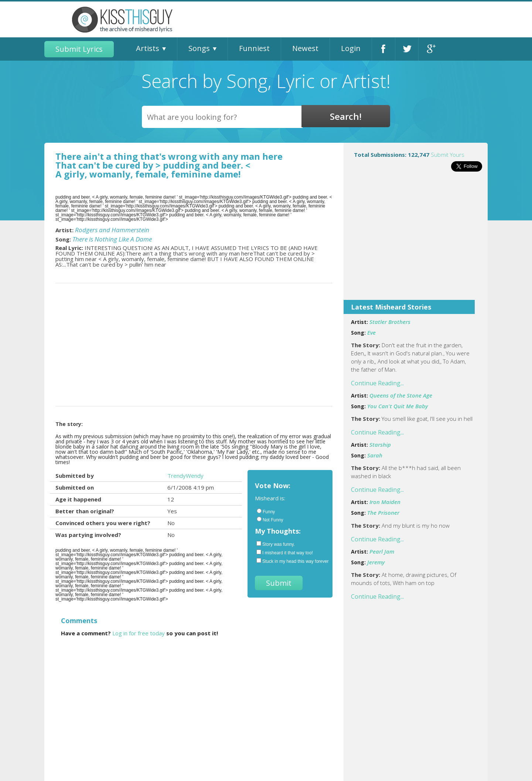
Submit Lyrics (79, 49)
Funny (266, 511)
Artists (148, 48)
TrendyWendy (185, 476)
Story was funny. (276, 544)
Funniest (254, 48)
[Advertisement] (416, 241)
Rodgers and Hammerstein (112, 230)
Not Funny (270, 520)
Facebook (383, 49)
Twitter (407, 49)
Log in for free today (139, 633)
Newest (305, 48)
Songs (199, 48)
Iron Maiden (385, 502)
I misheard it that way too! (285, 552)
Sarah (375, 455)
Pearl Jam (382, 551)
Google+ (430, 49)
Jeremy (376, 562)
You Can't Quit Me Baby (398, 406)
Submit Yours (448, 155)
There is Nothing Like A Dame (112, 239)
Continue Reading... (377, 383)
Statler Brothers (390, 322)
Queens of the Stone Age (401, 395)
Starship (380, 444)
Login (351, 48)
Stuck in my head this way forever (291, 561)
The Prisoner (383, 513)
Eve (371, 332)
